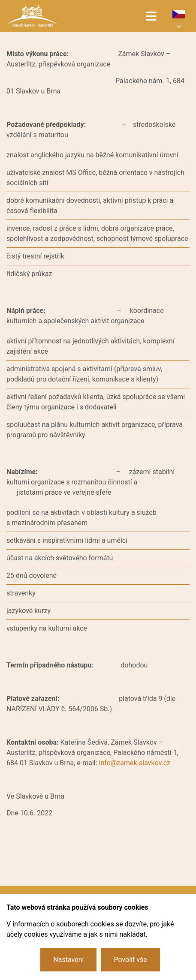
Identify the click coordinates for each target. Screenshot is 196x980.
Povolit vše (130, 960)
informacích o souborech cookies (63, 924)
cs (179, 14)
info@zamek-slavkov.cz (135, 763)
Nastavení (68, 960)
